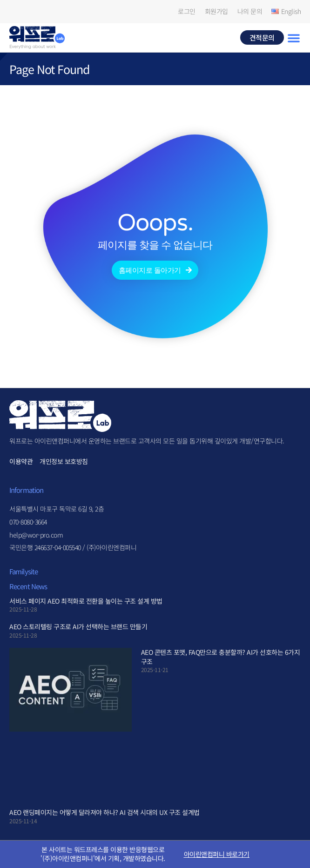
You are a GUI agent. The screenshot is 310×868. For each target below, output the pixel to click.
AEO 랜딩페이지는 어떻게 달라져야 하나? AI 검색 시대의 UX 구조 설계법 (104, 812)
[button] (294, 38)
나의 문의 (250, 11)
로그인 (187, 11)
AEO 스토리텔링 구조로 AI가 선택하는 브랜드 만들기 (78, 626)
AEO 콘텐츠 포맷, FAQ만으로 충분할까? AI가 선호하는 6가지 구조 (221, 657)
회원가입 (216, 11)
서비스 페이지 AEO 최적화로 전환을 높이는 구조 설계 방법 (86, 601)
